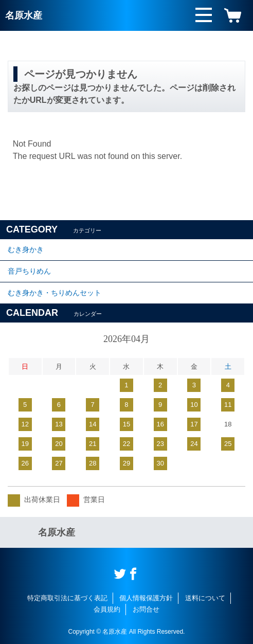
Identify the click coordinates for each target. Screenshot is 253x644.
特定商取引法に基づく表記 (67, 598)
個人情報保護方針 (146, 598)
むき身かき (26, 249)
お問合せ (146, 609)
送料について (205, 598)
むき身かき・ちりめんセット (55, 293)
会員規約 (107, 609)
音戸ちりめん (29, 271)
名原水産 (24, 15)
